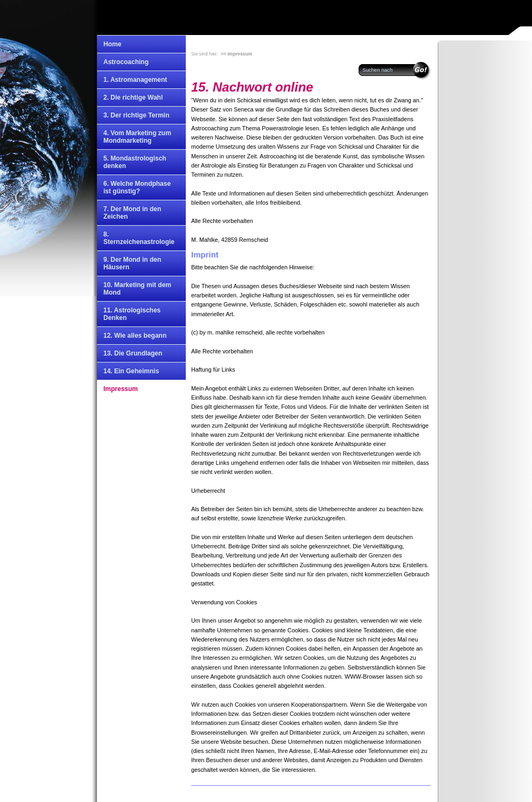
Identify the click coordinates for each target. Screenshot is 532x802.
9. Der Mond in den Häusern (132, 263)
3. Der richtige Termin (136, 115)
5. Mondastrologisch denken (135, 162)
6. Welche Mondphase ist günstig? (137, 187)
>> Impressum (237, 54)
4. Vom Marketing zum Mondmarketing (137, 137)
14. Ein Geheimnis (131, 371)
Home (112, 44)
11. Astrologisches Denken (132, 314)
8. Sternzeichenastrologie (139, 238)
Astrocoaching (126, 62)
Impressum (121, 389)
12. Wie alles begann (135, 336)
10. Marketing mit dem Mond (137, 289)
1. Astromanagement (135, 80)
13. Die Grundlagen (133, 353)
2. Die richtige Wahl (133, 97)
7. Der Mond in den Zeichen (132, 213)
